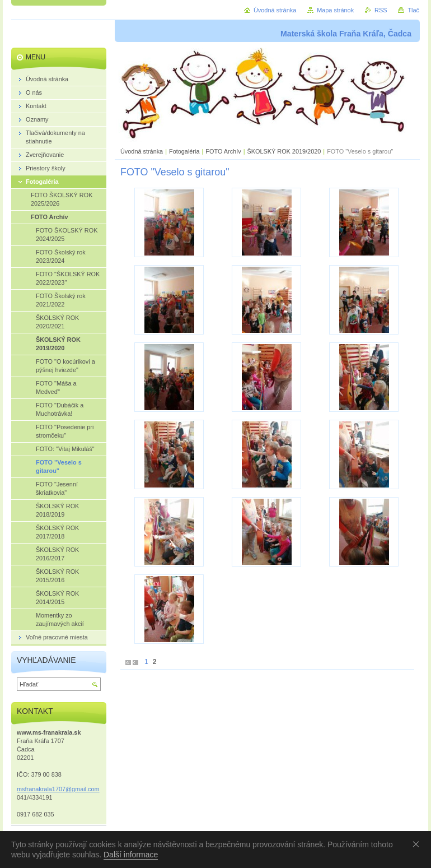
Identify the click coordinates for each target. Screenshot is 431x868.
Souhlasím (418, 844)
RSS (381, 10)
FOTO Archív (224, 151)
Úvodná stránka (142, 151)
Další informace (131, 855)
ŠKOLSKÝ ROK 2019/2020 (284, 151)
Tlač (413, 10)
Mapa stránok (335, 10)
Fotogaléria (184, 151)
